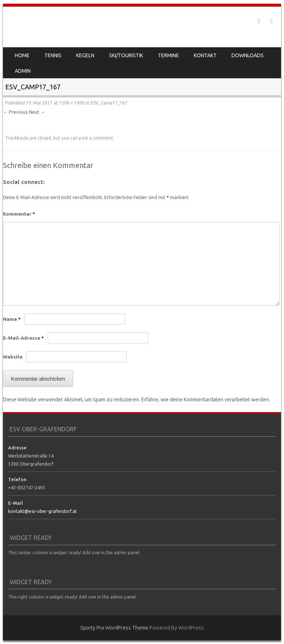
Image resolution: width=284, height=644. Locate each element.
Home (22, 55)
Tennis (53, 55)
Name (12, 319)
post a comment (96, 138)
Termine (168, 55)
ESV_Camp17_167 (109, 103)
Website (13, 357)
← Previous (15, 112)
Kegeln (85, 55)
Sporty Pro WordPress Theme (114, 628)
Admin (23, 71)
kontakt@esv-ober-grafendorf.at (43, 511)
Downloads (248, 55)
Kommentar (19, 214)
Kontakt (205, 55)
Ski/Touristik (126, 55)
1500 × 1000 (72, 103)
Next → (37, 112)
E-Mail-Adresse (23, 338)
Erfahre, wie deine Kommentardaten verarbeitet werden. (206, 400)
